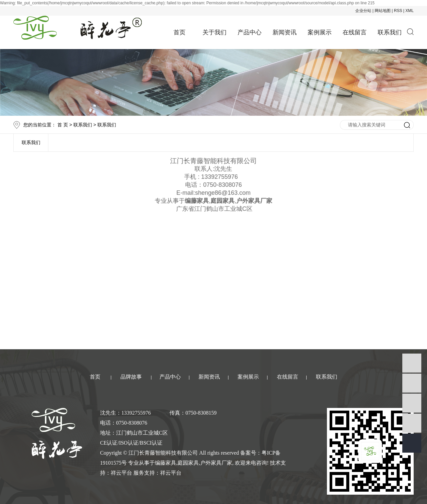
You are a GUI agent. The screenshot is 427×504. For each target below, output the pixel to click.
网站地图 (383, 11)
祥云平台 (121, 473)
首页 (179, 32)
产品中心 (250, 32)
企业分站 (363, 11)
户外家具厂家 (216, 463)
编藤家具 (165, 463)
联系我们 (390, 32)
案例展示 (320, 32)
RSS (398, 11)
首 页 (63, 125)
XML (409, 11)
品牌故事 (131, 377)
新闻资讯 (285, 32)
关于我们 (215, 32)
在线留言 (355, 32)
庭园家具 (188, 463)
